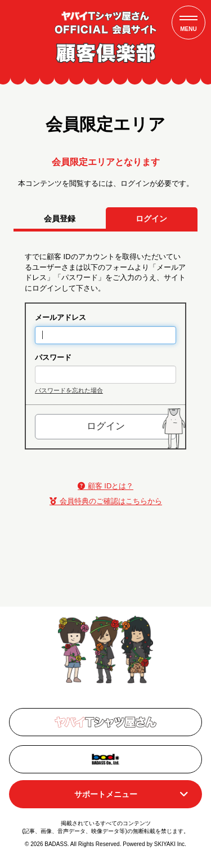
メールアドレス (60, 317)
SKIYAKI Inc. (170, 844)
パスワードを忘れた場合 (69, 390)
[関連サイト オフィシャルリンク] (105, 722)
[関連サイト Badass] (105, 759)
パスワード (53, 357)
